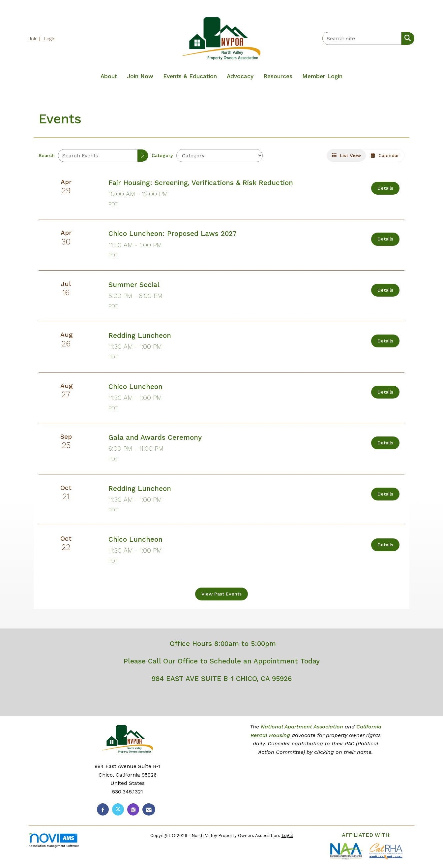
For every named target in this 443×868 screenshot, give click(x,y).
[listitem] (35, 38)
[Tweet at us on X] (118, 809)
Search (47, 155)
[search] (143, 156)
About (109, 76)
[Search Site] (406, 38)
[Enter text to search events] (98, 156)
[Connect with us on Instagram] (133, 809)
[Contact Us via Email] (149, 809)
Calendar (385, 155)
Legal (287, 836)
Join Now (140, 76)
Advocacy (240, 76)
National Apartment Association (302, 727)
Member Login (322, 76)
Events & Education (190, 76)
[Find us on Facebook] (103, 809)
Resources (278, 76)
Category (162, 155)
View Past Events (221, 594)
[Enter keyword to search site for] (362, 38)
